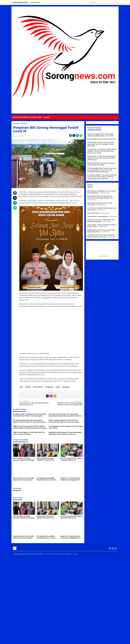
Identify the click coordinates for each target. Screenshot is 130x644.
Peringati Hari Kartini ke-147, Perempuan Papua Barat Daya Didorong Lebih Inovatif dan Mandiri (66, 415)
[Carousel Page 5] (107, 256)
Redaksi (75, 554)
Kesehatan (16, 136)
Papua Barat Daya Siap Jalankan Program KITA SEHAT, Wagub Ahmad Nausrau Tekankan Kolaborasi (48, 459)
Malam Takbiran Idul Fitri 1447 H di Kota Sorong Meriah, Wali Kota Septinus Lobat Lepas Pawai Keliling (64, 421)
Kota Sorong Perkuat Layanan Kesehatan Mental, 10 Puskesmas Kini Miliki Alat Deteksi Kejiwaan (72, 459)
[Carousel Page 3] (102, 256)
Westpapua (66, 387)
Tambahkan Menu (35, 2)
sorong (58, 387)
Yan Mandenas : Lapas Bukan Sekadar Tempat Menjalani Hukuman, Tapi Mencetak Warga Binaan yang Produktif (102, 151)
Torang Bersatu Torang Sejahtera (97, 216)
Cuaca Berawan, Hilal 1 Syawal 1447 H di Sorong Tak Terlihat (66, 427)
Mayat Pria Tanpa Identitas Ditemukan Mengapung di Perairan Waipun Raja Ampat (71, 479)
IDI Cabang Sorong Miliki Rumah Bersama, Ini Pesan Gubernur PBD (46, 479)
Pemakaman (49, 387)
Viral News (22, 136)
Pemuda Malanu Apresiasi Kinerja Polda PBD (101, 139)
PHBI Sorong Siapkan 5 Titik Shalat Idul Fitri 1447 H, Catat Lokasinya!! (29, 433)
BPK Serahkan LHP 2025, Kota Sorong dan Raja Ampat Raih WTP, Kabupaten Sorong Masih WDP (101, 144)
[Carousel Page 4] (105, 256)
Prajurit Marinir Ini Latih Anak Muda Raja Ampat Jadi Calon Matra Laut (35, 403)
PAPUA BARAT (38, 387)
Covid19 (28, 387)
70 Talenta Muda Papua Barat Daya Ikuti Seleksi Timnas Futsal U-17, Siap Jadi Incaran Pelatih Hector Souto (29, 421)
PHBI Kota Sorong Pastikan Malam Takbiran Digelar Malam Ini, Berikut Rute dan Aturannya (30, 427)
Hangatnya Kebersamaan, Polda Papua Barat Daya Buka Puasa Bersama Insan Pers (65, 433)
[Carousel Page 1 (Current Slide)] (97, 256)
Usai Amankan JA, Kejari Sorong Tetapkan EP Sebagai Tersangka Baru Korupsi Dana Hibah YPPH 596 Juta (24, 459)
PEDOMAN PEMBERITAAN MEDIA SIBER (58, 554)
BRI (21, 387)
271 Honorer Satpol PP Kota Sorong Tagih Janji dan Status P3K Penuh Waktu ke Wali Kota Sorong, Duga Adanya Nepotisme (102, 177)
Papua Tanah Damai (94, 213)
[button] (117, 2)
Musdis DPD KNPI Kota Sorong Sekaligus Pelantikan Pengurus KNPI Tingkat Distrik (68, 403)
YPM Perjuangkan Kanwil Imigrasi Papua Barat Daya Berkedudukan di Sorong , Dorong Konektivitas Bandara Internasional (102, 170)
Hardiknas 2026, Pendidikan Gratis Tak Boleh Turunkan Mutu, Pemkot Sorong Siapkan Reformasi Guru (29, 415)
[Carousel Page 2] (100, 256)
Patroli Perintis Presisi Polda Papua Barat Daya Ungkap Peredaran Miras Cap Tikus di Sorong (23, 479)
